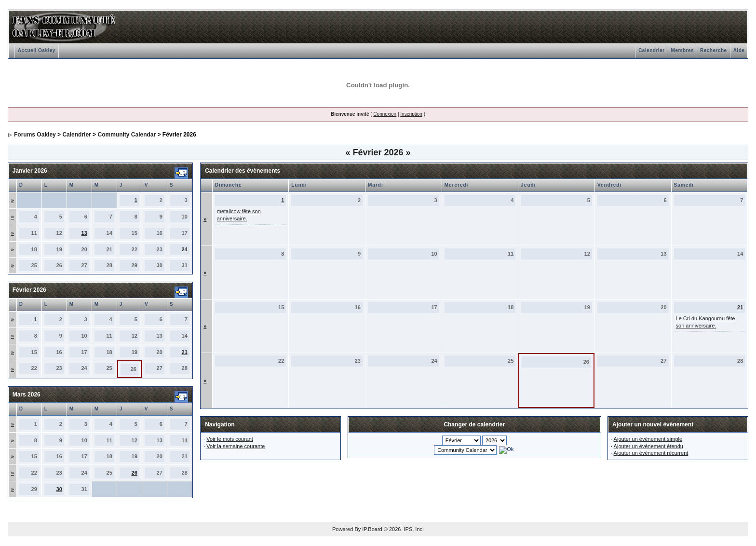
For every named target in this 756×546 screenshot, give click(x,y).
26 (135, 473)
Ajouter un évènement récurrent (651, 453)
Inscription (411, 114)
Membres (682, 50)
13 (84, 233)
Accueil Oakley (37, 50)
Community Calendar (127, 135)
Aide (739, 50)
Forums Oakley (35, 135)
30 (59, 489)
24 (185, 249)
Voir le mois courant (230, 439)
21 (185, 352)
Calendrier (651, 50)
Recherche (714, 50)
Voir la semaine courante (236, 446)
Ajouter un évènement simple (648, 439)
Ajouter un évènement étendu (648, 446)
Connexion (385, 114)
